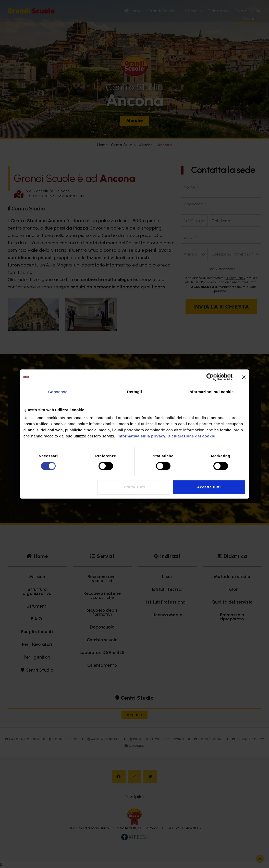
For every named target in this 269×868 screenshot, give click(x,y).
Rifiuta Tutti (134, 487)
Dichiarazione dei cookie (191, 436)
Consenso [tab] (58, 392)
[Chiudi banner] (244, 377)
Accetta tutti (209, 487)
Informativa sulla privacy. (141, 436)
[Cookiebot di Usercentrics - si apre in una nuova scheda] (210, 377)
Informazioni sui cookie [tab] (211, 392)
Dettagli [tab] (135, 392)
